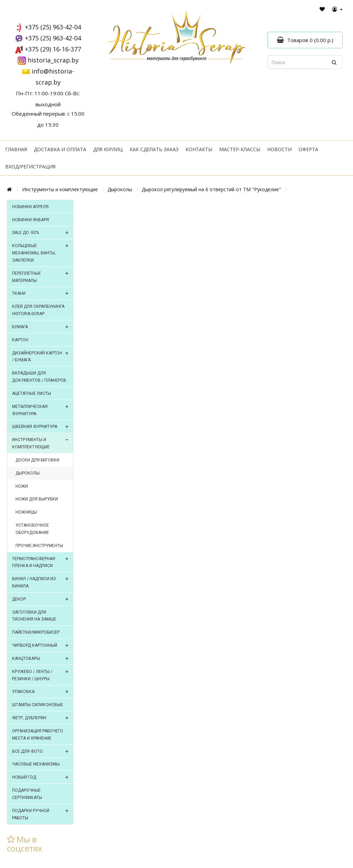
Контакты (199, 149)
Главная (16, 149)
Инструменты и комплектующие (60, 189)
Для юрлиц (108, 149)
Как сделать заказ (154, 149)
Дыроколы (120, 189)
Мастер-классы (240, 149)
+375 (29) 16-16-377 (53, 49)
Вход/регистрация (30, 167)
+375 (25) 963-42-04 (53, 27)
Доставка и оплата (60, 149)
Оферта (308, 149)
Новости (279, 149)
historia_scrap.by (53, 60)
